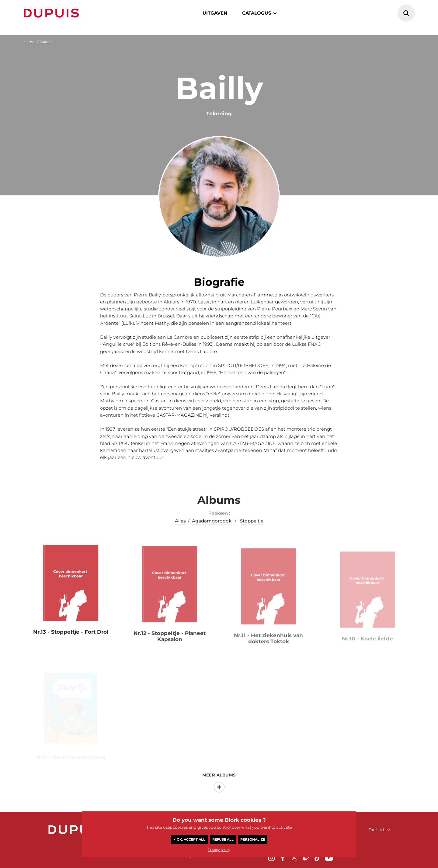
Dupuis (53, 13)
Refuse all (223, 839)
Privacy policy (219, 850)
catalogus (257, 13)
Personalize (253, 839)
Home (29, 42)
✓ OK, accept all (189, 839)
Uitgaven (215, 13)
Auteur (46, 42)
